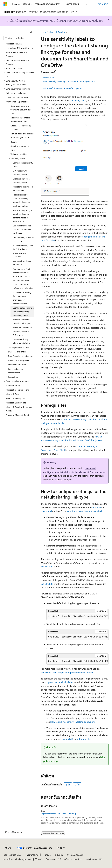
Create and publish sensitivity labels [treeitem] (21, 181)
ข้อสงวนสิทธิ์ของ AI (12, 855)
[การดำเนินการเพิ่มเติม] (106, 32)
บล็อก (47, 855)
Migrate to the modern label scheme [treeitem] (23, 189)
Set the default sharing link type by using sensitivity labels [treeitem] (23, 311)
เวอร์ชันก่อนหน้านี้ (33, 855)
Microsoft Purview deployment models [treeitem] (20, 409)
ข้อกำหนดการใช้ (53, 859)
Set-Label (96, 507)
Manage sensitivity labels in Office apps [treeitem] (22, 321)
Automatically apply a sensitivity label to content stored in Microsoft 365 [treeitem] (22, 216)
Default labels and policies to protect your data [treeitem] (22, 136)
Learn (43, 32)
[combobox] (19, 38)
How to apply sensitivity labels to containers (72, 722)
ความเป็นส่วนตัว (74, 855)
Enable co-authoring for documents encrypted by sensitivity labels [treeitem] (22, 298)
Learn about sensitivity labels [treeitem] (23, 165)
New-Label (46, 511)
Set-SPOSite (47, 566)
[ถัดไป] (87, 4)
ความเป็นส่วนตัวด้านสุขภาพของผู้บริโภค (22, 859)
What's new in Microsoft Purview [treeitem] (17, 54)
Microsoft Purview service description (62, 88)
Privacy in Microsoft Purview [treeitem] (19, 415)
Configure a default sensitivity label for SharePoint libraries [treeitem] (21, 273)
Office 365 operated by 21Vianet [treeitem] (21, 128)
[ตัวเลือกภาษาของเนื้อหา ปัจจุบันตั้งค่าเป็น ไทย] (8, 848)
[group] (77, 617)
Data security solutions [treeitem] (18, 97)
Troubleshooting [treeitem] (13, 386)
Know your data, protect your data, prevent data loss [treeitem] (21, 110)
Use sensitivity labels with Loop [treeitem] (22, 263)
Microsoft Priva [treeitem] (13, 394)
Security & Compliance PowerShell (84, 511)
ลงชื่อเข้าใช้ (103, 4)
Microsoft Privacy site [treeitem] (15, 398)
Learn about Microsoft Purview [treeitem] (20, 48)
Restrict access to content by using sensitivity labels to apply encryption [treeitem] (21, 200)
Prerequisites (49, 78)
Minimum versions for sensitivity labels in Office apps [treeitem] (23, 331)
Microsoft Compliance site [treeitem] (17, 390)
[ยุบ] (30, 32)
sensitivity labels (78, 100)
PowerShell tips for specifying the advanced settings (67, 672)
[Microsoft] (5, 4)
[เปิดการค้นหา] (94, 4)
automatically (84, 739)
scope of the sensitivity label (59, 682)
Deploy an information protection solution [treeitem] (20, 120)
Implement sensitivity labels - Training (58, 814)
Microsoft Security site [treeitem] (16, 403)
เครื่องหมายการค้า (72, 859)
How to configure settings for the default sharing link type (69, 81)
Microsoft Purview (57, 32)
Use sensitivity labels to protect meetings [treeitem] (23, 239)
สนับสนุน (59, 855)
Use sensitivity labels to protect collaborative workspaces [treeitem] (23, 229)
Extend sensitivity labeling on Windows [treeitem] (22, 341)
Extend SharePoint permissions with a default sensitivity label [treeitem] (23, 284)
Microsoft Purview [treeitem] (14, 44)
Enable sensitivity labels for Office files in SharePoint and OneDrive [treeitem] (23, 251)
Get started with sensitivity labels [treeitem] (20, 173)
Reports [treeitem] (14, 142)
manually (66, 739)
